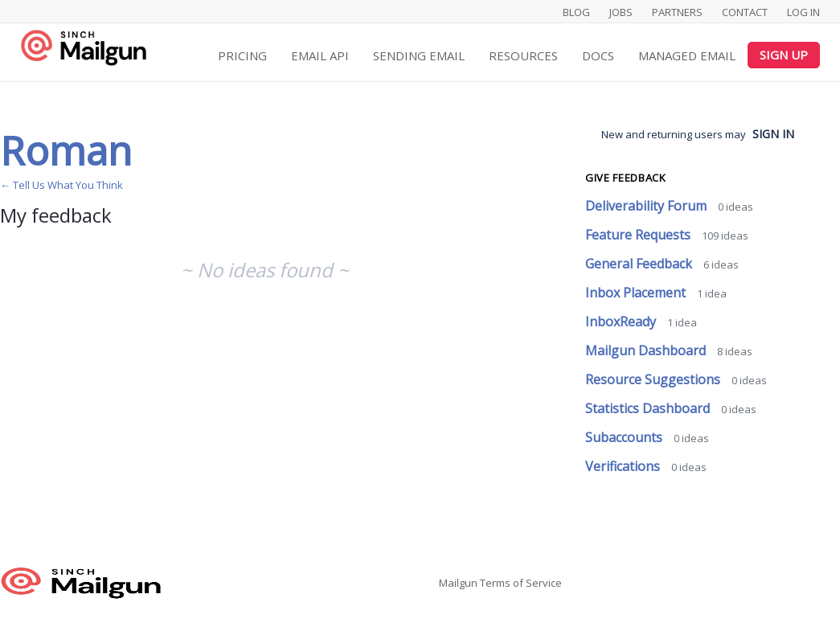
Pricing (242, 55)
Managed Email (687, 55)
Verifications (624, 466)
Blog (576, 12)
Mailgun (458, 583)
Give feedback (625, 178)
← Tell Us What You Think (61, 185)
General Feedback (640, 264)
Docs (598, 55)
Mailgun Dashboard (647, 350)
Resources (523, 55)
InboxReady (622, 322)
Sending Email (419, 55)
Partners (677, 12)
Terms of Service (521, 583)
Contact (745, 12)
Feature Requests (639, 235)
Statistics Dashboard (649, 408)
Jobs (621, 12)
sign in (773, 134)
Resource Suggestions (654, 379)
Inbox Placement (637, 293)
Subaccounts (625, 437)
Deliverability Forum (647, 206)
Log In (803, 12)
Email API (320, 55)
